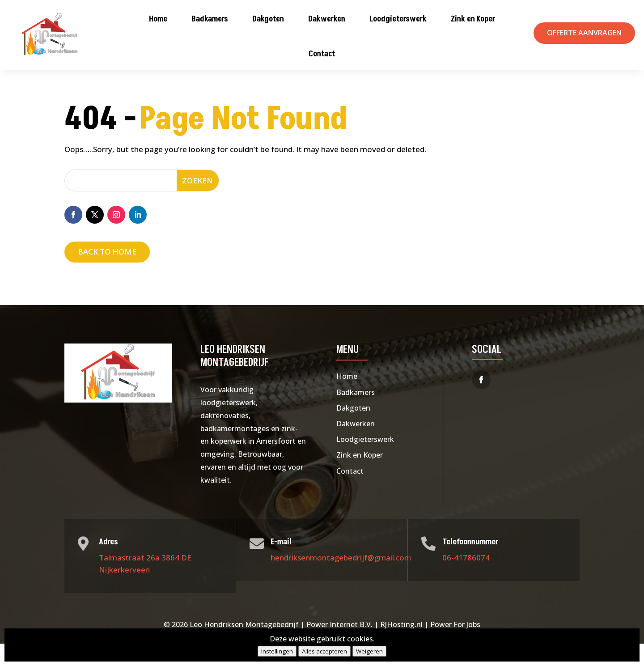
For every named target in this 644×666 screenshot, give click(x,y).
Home (158, 19)
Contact (322, 54)
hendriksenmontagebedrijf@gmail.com (341, 579)
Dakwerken (327, 19)
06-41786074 (466, 579)
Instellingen (277, 651)
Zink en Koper (473, 19)
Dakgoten (268, 19)
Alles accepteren (324, 651)
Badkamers (210, 19)
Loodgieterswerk (398, 19)
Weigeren (369, 651)
